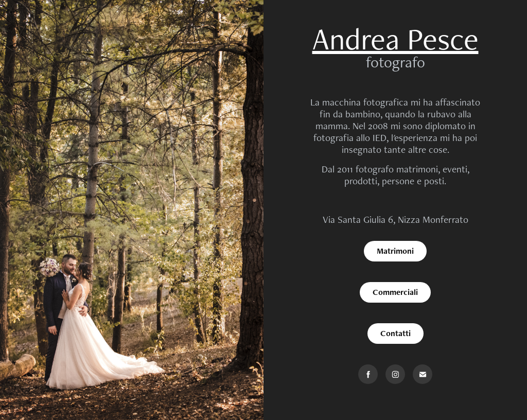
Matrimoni (395, 251)
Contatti (396, 333)
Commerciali (395, 292)
